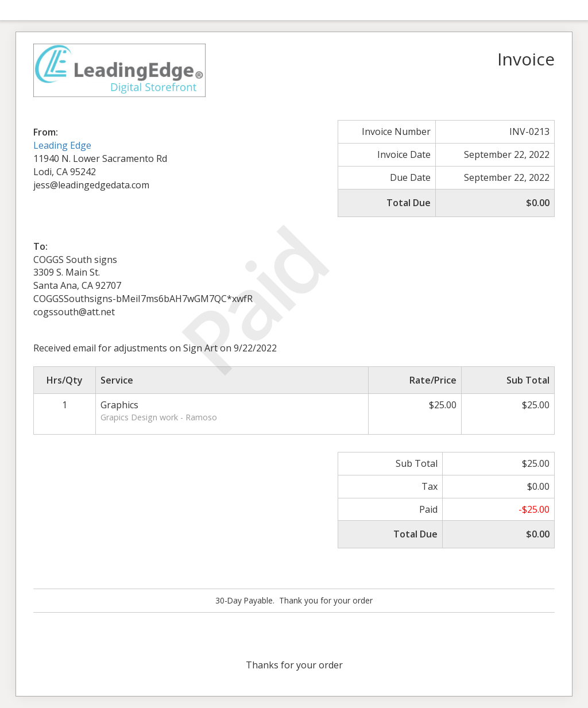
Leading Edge (62, 145)
